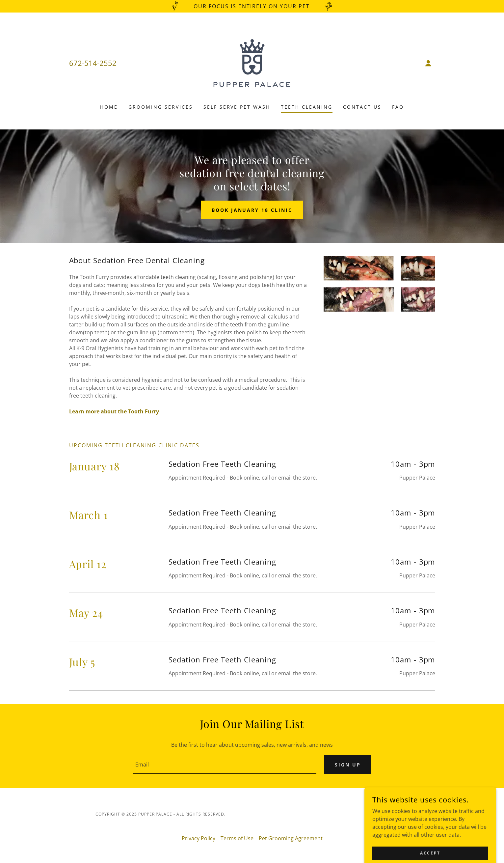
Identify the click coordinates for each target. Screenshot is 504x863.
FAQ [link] (398, 107)
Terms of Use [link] (237, 838)
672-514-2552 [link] (93, 63)
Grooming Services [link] (161, 107)
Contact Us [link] (362, 107)
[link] (252, 63)
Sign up (348, 765)
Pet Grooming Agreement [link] (291, 838)
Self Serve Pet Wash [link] (237, 107)
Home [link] (109, 107)
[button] (428, 63)
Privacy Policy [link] (199, 838)
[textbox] (225, 765)
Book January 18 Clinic (252, 210)
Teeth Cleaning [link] (307, 107)
